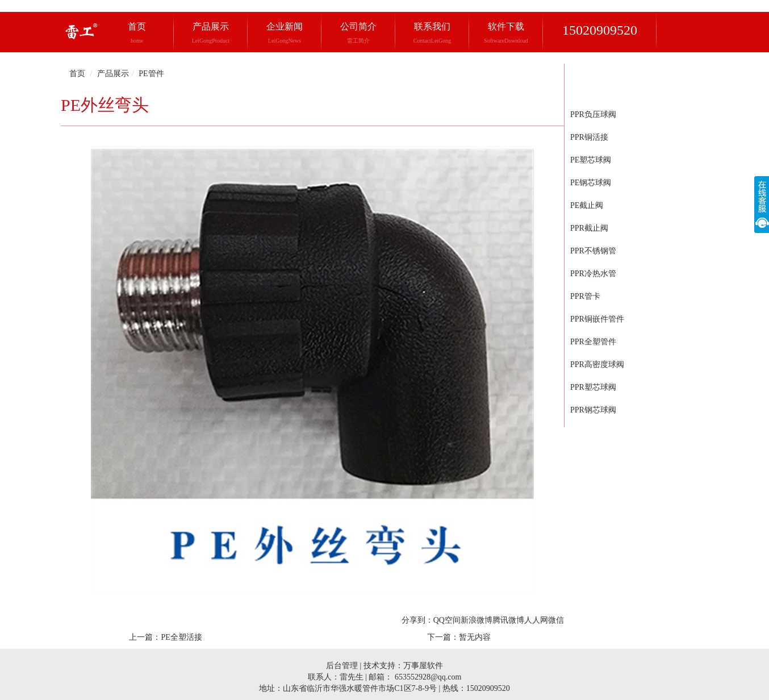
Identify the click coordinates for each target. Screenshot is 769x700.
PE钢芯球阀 (591, 183)
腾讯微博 (508, 620)
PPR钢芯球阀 (593, 410)
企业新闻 (285, 33)
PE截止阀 (587, 205)
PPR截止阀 (589, 228)
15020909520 (600, 30)
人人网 (536, 620)
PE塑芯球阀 (591, 160)
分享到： (417, 620)
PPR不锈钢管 (593, 251)
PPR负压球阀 (593, 114)
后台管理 (342, 666)
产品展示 (211, 33)
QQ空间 (447, 620)
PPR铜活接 (589, 137)
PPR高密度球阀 (597, 364)
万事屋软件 (423, 666)
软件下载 (506, 33)
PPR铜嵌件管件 (597, 319)
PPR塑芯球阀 (593, 387)
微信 (556, 620)
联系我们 (432, 33)
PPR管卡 (585, 296)
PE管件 (151, 74)
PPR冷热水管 (593, 274)
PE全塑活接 (181, 637)
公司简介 (358, 33)
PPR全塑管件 (593, 342)
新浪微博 (477, 620)
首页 (137, 33)
